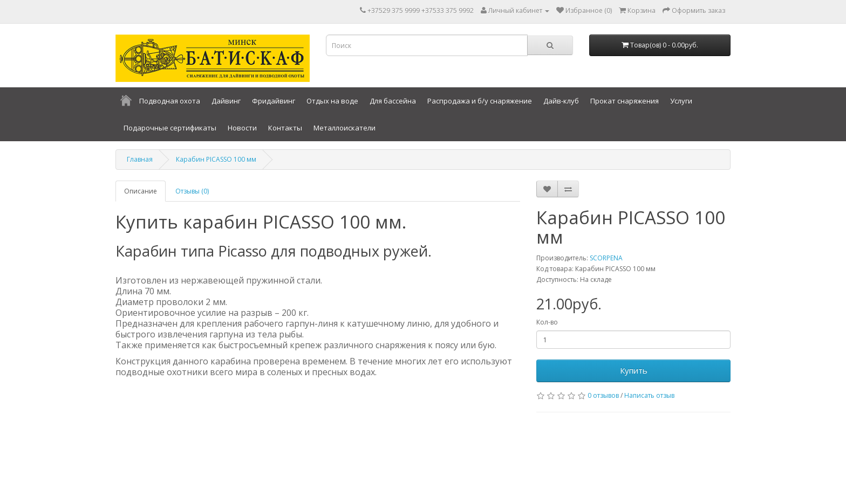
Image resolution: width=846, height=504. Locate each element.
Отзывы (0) (192, 191)
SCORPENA (606, 258)
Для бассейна (393, 101)
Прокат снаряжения (625, 101)
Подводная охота (170, 101)
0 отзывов (603, 395)
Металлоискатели (344, 128)
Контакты (285, 128)
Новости (242, 128)
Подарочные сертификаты (170, 128)
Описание (141, 191)
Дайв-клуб (561, 101)
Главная (140, 159)
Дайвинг (226, 101)
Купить (634, 370)
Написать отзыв (649, 395)
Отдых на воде (332, 101)
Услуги (681, 101)
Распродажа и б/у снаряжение (480, 101)
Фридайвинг (274, 101)
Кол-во (547, 322)
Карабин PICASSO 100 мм (216, 159)
